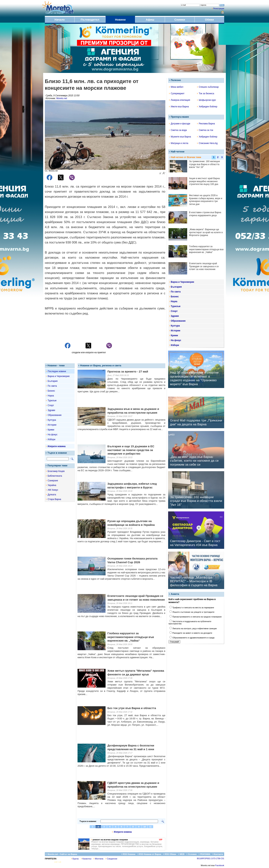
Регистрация (219, 9)
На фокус (52, 435)
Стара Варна (54, 499)
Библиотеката (55, 476)
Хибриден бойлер (207, 107)
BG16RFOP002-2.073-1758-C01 (211, 859)
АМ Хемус (53, 490)
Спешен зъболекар (208, 87)
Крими (51, 430)
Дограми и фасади (180, 124)
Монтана (98, 859)
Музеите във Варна (180, 137)
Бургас (75, 859)
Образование (55, 415)
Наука (51, 396)
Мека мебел (176, 87)
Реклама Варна (206, 124)
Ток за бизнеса (206, 93)
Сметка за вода (178, 130)
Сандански (111, 859)
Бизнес (51, 391)
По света (52, 386)
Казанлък (86, 859)
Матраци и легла (179, 143)
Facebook (220, 865)
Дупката (52, 495)
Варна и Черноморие (59, 376)
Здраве (51, 410)
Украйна (52, 485)
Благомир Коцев (56, 471)
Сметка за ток (205, 130)
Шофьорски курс (207, 100)
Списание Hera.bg (207, 143)
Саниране (53, 481)
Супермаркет (177, 93)
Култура (52, 420)
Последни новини (57, 371)
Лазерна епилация (180, 100)
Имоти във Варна (179, 107)
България (53, 381)
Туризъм (52, 401)
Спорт (51, 405)
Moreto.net (62, 98)
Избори (51, 439)
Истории (52, 425)
